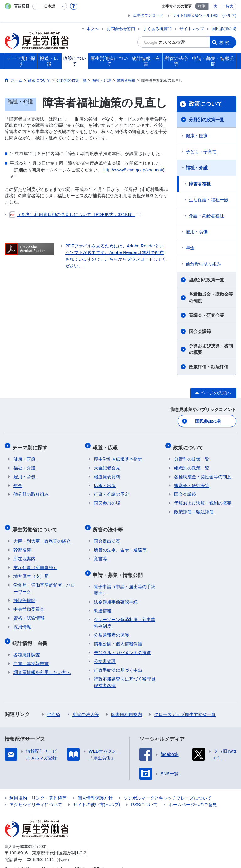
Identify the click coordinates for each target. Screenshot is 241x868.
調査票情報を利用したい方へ (42, 663)
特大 (229, 6)
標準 (202, 6)
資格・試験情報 (29, 612)
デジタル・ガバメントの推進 (122, 643)
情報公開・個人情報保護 (118, 635)
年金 (190, 248)
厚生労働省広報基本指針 (118, 456)
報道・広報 (106, 445)
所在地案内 (24, 552)
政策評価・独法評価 (209, 367)
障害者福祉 (200, 184)
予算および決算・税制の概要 (211, 349)
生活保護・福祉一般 (209, 200)
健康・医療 (197, 136)
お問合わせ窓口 (121, 29)
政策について (206, 104)
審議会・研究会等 (206, 315)
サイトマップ (192, 29)
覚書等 (100, 552)
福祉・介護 (197, 168)
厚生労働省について (36, 524)
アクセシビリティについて (36, 795)
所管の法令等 (109, 524)
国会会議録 (200, 331)
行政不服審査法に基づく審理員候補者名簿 (125, 673)
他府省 (54, 705)
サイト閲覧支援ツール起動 (195, 15)
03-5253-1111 (40, 850)
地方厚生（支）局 (31, 570)
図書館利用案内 (126, 705)
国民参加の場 (224, 29)
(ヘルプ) (229, 15)
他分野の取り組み (203, 264)
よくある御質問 (157, 29)
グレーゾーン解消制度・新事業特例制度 (125, 614)
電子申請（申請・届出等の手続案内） (125, 581)
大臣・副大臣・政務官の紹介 (42, 535)
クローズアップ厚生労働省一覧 (185, 705)
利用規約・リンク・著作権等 (38, 789)
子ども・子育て (201, 152)
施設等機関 (24, 594)
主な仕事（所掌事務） (35, 561)
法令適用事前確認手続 (116, 593)
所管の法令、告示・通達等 (120, 544)
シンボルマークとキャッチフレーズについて (168, 789)
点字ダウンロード (148, 15)
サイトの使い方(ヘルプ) (96, 795)
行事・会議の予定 (111, 491)
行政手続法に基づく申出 (118, 661)
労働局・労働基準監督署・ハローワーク (44, 582)
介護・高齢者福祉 (206, 216)
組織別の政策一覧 (206, 280)
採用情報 (22, 621)
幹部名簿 (22, 544)
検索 (225, 42)
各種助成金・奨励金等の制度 (211, 298)
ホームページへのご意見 (193, 795)
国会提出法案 (107, 535)
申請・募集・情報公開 (119, 567)
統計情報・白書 (31, 635)
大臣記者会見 (107, 464)
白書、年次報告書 (31, 654)
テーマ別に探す (31, 445)
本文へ (93, 29)
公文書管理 (105, 652)
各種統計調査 (27, 646)
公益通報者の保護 (111, 626)
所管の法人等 (86, 705)
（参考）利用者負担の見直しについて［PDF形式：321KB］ (75, 214)
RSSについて (144, 795)
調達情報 (103, 602)
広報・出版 (105, 482)
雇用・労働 (197, 232)
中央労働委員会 (29, 603)
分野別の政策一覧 (206, 120)
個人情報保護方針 (95, 789)
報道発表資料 (107, 473)
